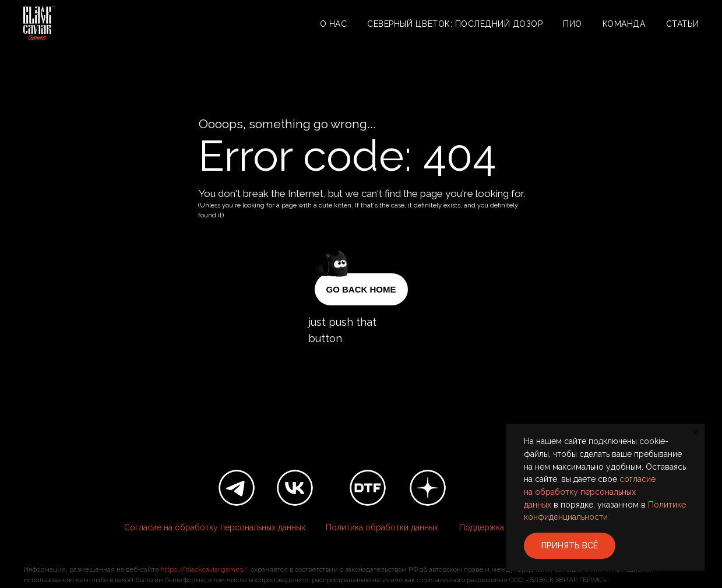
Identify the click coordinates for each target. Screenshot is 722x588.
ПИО (573, 24)
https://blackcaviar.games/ (204, 569)
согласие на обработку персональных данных (590, 492)
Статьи (683, 24)
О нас (334, 24)
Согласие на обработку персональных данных (215, 527)
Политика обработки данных (382, 527)
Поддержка (482, 527)
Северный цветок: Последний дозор (455, 24)
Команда (624, 24)
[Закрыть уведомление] (696, 432)
